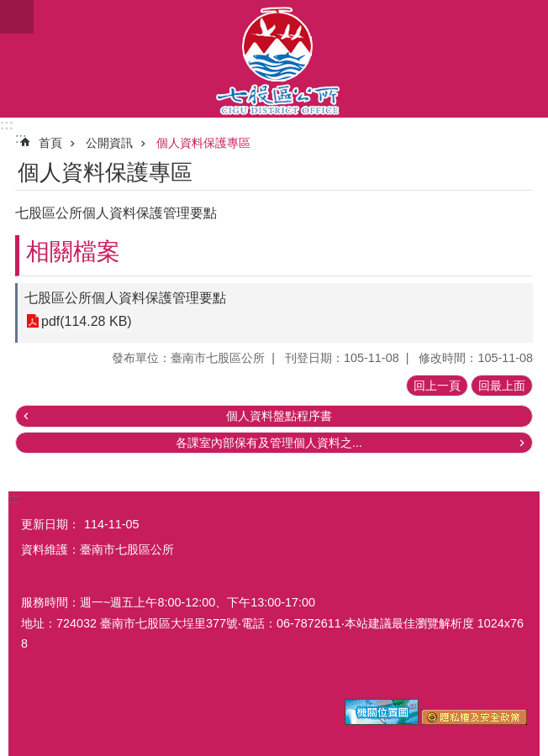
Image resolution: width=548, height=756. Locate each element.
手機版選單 (17, 17)
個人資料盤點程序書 (279, 416)
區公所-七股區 (274, 59)
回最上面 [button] (502, 386)
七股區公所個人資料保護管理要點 (125, 298)
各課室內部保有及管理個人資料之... (269, 443)
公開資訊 (109, 143)
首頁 (50, 143)
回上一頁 (437, 386)
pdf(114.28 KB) (87, 321)
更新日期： (50, 524)
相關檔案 (73, 252)
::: (7, 125)
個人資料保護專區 (203, 143)
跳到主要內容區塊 (9, 9)
